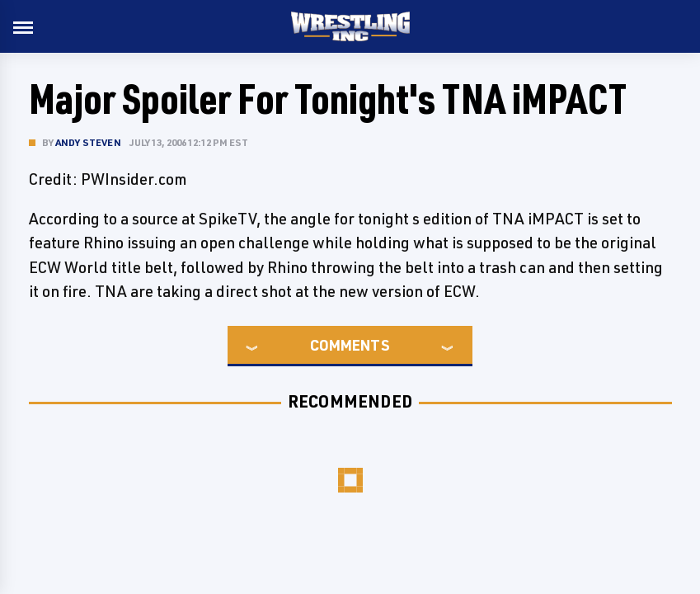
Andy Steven (88, 142)
